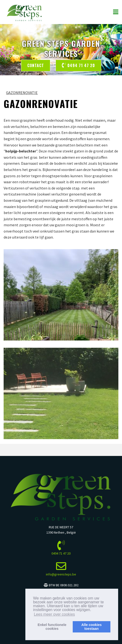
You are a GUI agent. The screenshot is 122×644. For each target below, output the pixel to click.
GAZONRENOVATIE (22, 93)
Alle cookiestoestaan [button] (92, 627)
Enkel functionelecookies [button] (52, 627)
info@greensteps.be (61, 574)
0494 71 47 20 (78, 65)
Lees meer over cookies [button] (54, 614)
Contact (36, 65)
